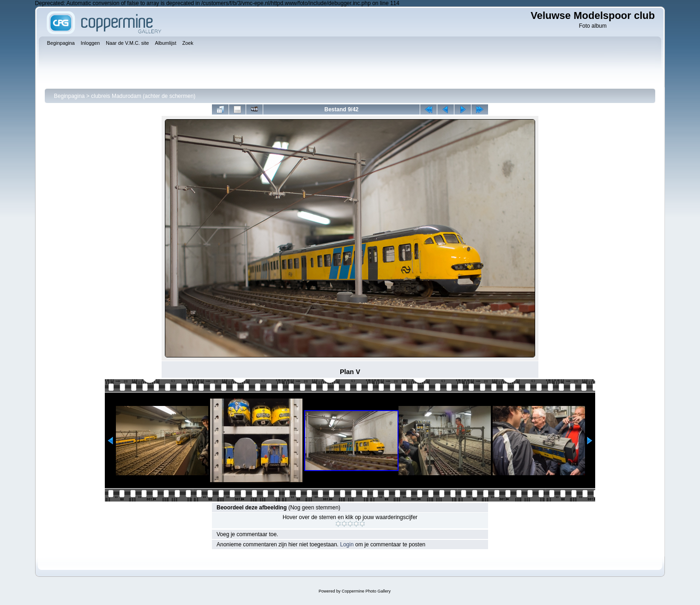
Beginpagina (69, 96)
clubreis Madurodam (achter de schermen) (143, 96)
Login (347, 544)
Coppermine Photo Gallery (366, 591)
